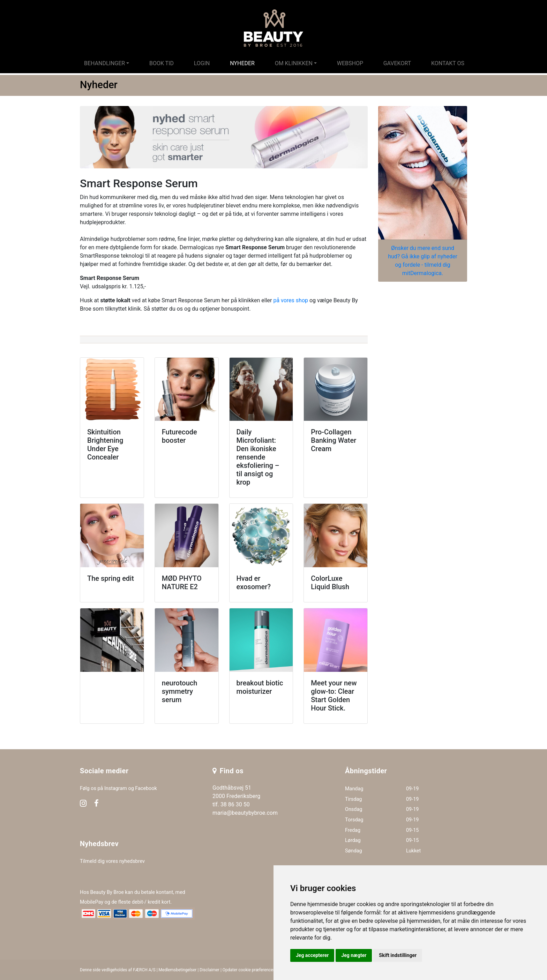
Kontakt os (448, 63)
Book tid (162, 63)
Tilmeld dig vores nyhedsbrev (112, 861)
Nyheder (242, 63)
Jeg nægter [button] (354, 955)
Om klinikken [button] (294, 63)
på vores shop (291, 300)
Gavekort (397, 63)
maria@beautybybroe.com (245, 813)
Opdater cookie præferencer (249, 970)
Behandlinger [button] (104, 63)
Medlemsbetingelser (178, 970)
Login (202, 63)
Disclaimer (209, 970)
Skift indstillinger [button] (398, 955)
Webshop (350, 63)
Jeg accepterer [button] (312, 955)
